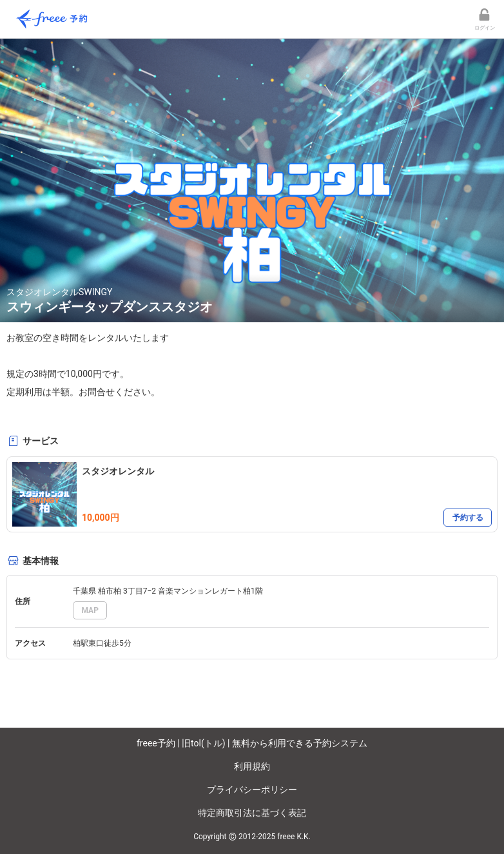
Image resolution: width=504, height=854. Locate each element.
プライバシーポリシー (252, 790)
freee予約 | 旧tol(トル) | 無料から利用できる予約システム (252, 743)
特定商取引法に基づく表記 (252, 813)
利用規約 (252, 766)
